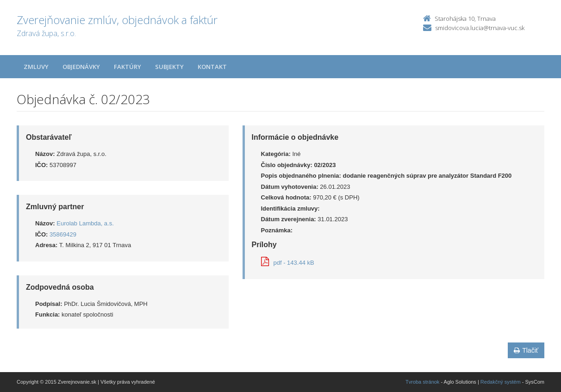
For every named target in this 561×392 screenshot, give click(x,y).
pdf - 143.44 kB (288, 263)
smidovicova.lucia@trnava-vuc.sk (480, 28)
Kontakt (212, 67)
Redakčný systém (501, 382)
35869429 (63, 234)
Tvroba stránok (422, 382)
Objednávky (81, 67)
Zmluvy (36, 67)
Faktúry (128, 67)
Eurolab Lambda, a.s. (85, 223)
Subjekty (169, 67)
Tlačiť (526, 350)
